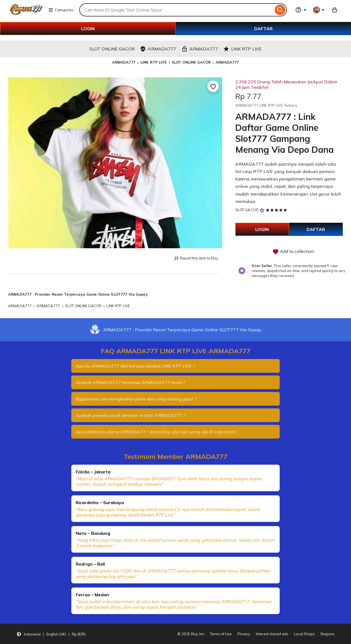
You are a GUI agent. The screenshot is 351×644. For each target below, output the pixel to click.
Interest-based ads (272, 634)
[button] (51, 634)
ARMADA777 (124, 62)
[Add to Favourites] (213, 86)
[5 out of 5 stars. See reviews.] (277, 210)
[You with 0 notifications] (319, 10)
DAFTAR (263, 29)
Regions (328, 634)
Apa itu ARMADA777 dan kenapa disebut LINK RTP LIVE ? (135, 366)
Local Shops (304, 634)
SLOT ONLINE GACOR (191, 62)
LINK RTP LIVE (154, 62)
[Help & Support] (301, 10)
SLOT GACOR (247, 210)
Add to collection (293, 252)
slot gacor (320, 194)
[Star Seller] (262, 210)
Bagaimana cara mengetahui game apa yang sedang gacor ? (136, 399)
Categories (61, 10)
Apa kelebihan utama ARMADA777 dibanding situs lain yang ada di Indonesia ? (156, 432)
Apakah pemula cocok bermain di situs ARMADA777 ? (131, 415)
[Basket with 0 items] (335, 10)
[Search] (280, 10)
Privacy (244, 634)
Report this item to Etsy (196, 259)
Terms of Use (221, 634)
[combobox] (176, 10)
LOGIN (88, 29)
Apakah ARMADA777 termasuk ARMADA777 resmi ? (130, 382)
